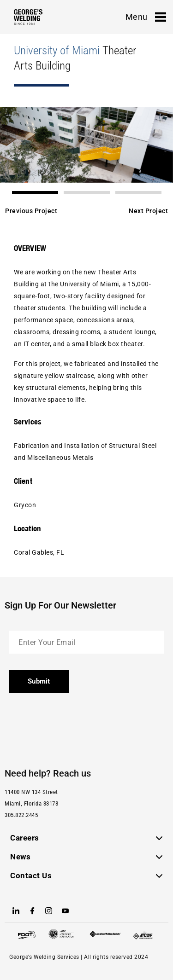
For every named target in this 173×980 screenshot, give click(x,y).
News (20, 857)
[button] (35, 193)
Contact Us (31, 876)
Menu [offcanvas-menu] (146, 17)
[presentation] (79, 727)
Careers (25, 838)
